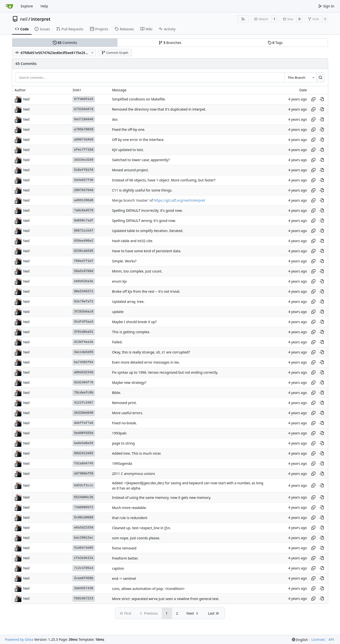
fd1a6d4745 (84, 463)
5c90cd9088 (84, 517)
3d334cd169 (84, 160)
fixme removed (124, 548)
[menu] (300, 640)
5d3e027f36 (84, 180)
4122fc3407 (84, 403)
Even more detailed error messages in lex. (146, 362)
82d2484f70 (84, 382)
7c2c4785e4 (84, 568)
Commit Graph (115, 53)
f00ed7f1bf (84, 261)
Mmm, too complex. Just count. (137, 271)
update (118, 312)
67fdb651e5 (84, 99)
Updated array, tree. (128, 302)
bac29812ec (84, 538)
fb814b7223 (84, 598)
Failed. (117, 342)
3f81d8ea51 (84, 332)
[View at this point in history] (322, 99)
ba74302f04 (84, 362)
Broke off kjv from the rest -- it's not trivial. (146, 291)
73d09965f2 (84, 507)
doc (115, 119)
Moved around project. (130, 170)
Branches (170, 43)
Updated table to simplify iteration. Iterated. (148, 231)
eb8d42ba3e (84, 281)
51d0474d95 (84, 548)
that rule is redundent (130, 518)
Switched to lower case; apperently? (141, 160)
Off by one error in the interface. (138, 140)
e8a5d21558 (84, 528)
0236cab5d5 (84, 251)
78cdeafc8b (84, 393)
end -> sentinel (124, 578)
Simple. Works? (124, 261)
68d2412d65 (84, 453)
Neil (26, 99)
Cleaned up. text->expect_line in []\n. (142, 528)
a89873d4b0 (84, 140)
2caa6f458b (84, 578)
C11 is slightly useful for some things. (142, 190)
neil (24, 19)
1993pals (119, 433)
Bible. (117, 393)
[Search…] (320, 77)
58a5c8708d (84, 271)
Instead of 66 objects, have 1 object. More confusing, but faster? (164, 180)
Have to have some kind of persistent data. (147, 251)
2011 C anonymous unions (133, 474)
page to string (123, 443)
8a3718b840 (84, 119)
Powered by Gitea (19, 639)
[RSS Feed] (243, 19)
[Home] (9, 6)
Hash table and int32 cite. (133, 241)
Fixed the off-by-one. (129, 129)
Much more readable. (129, 508)
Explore (27, 6)
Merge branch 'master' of (133, 200)
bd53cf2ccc (84, 485)
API (331, 639)
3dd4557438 (84, 588)
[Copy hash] (313, 99)
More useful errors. (128, 413)
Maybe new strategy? (129, 382)
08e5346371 (84, 291)
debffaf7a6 (84, 423)
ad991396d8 (84, 200)
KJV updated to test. (128, 150)
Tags (275, 43)
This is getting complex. (131, 332)
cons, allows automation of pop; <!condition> (148, 589)
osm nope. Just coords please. (136, 538)
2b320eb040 (84, 413)
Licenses (318, 639)
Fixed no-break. (124, 423)
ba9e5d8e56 (84, 443)
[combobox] (300, 77)
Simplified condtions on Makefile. (139, 99)
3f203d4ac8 (84, 312)
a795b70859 (84, 129)
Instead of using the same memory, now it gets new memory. (162, 498)
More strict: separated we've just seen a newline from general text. (166, 599)
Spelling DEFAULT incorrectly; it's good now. (147, 210)
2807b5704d (84, 190)
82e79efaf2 (84, 302)
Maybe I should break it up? (134, 322)
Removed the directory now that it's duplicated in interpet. (159, 109)
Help (44, 6)
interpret (41, 19)
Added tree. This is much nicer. (137, 453)
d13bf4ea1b (84, 342)
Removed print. (124, 403)
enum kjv (119, 281)
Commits (65, 43)
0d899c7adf (84, 221)
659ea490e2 (84, 241)
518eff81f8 (84, 170)
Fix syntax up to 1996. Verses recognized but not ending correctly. (165, 372)
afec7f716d (84, 150)
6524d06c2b (84, 497)
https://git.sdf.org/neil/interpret (179, 200)
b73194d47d (84, 109)
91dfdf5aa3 (84, 322)
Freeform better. (125, 558)
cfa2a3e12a (84, 558)
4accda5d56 (84, 352)
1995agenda (122, 463)
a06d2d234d (84, 372)
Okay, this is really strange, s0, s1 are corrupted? (151, 352)
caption (118, 568)
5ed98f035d (84, 433)
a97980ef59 (84, 474)
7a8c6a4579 (84, 210)
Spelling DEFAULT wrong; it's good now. (144, 221)
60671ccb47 (84, 231)
